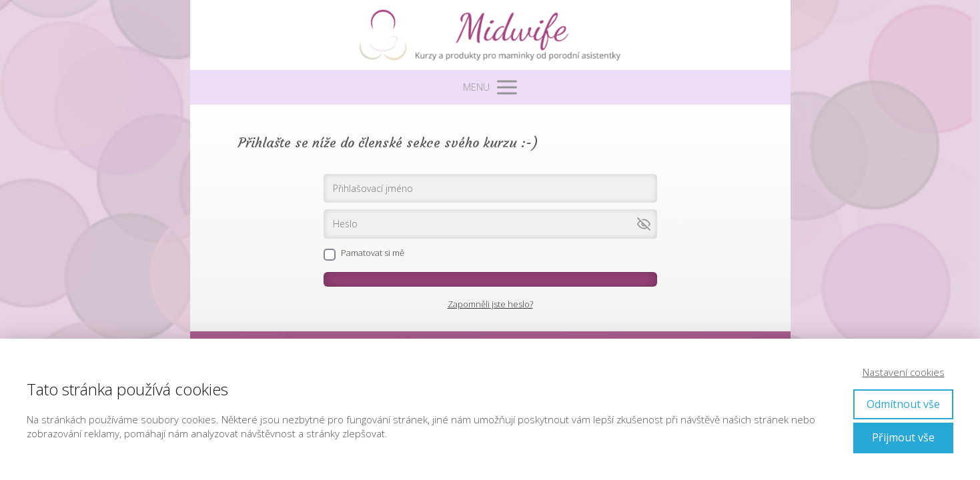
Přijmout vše (903, 437)
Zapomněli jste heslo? (490, 304)
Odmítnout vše (903, 404)
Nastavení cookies (904, 372)
